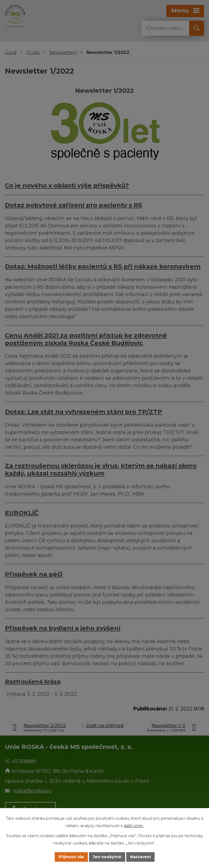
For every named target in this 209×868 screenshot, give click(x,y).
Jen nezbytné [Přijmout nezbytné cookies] (107, 857)
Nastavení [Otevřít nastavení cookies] (140, 857)
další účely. (134, 826)
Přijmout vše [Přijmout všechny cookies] (71, 857)
